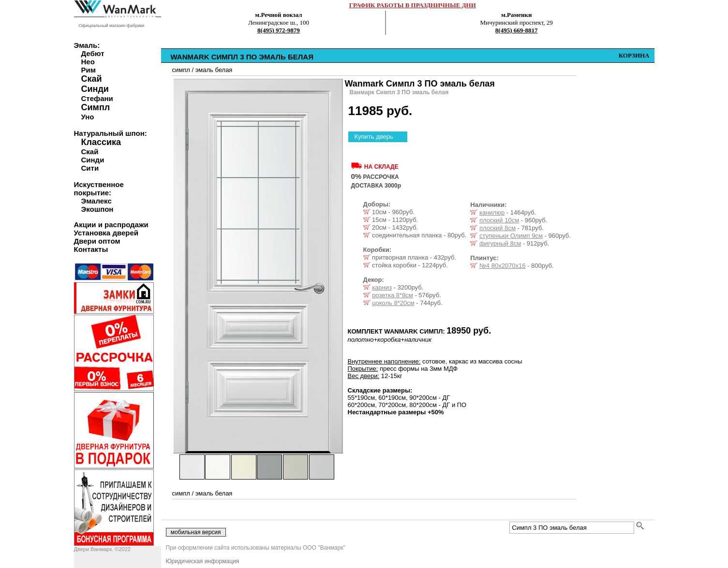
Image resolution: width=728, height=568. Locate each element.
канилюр (492, 212)
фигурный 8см (500, 243)
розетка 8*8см (393, 295)
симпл (181, 70)
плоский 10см (499, 220)
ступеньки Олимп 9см (511, 236)
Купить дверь (374, 137)
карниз (382, 287)
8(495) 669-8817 (517, 30)
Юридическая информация (203, 561)
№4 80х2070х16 (503, 266)
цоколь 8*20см (393, 303)
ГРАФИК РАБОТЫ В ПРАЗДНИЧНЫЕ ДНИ (413, 5)
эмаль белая (214, 70)
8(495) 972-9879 (279, 30)
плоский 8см (498, 228)
